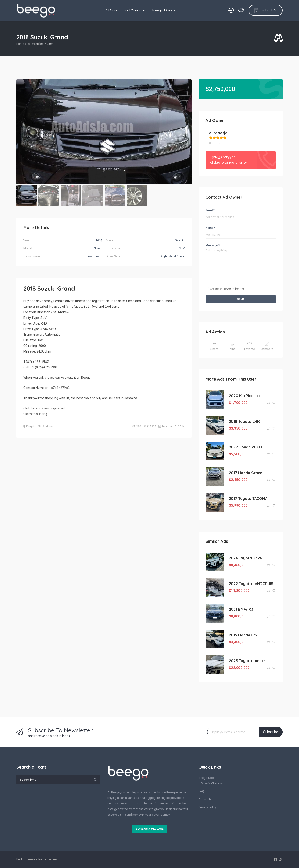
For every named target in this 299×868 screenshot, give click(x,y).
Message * (213, 245)
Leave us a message (150, 829)
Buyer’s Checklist (212, 783)
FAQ (201, 791)
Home (20, 44)
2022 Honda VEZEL (246, 447)
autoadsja (218, 133)
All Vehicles (36, 44)
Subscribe (271, 732)
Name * (210, 228)
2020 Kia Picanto (244, 396)
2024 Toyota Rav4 (245, 558)
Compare (267, 346)
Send (241, 299)
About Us (205, 799)
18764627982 (59, 388)
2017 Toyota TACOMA (248, 498)
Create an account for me (227, 289)
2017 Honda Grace (246, 473)
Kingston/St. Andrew (39, 427)
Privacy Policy (208, 807)
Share (214, 346)
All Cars (111, 10)
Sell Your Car (135, 10)
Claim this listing (35, 414)
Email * (210, 210)
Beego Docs (164, 10)
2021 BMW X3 (241, 609)
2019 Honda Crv (243, 635)
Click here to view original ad (44, 408)
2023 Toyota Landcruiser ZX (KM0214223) (252, 661)
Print (232, 346)
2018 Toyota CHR (244, 421)
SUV (50, 44)
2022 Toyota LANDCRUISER (252, 584)
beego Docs (207, 778)
